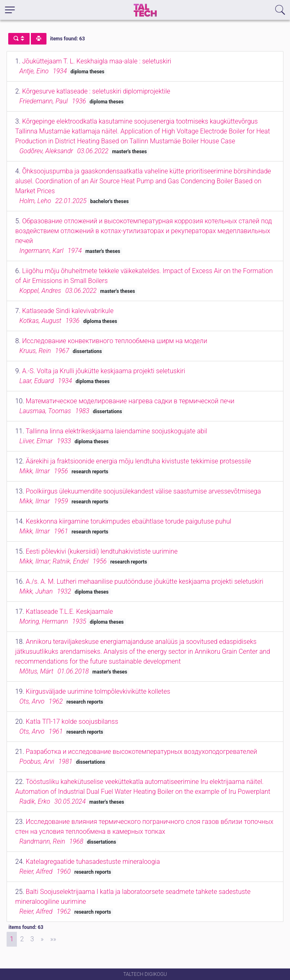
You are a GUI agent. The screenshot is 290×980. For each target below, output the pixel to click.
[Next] (42, 939)
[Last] (53, 939)
